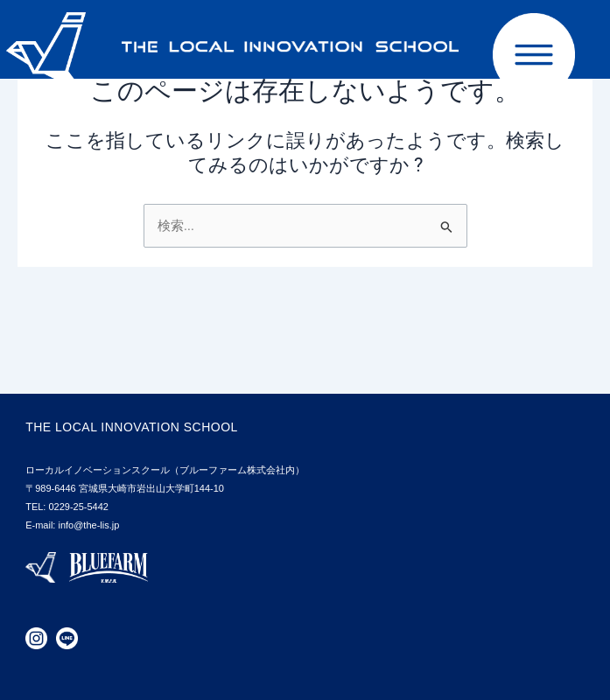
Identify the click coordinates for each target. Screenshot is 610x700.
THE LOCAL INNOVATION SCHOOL (132, 427)
